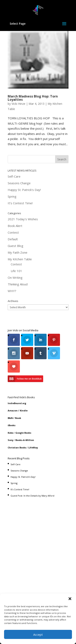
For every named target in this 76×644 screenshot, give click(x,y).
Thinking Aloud (18, 284)
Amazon (13, 410)
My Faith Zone (18, 252)
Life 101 (16, 271)
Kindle (24, 410)
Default (13, 239)
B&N (10, 418)
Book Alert (15, 226)
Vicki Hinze (18, 104)
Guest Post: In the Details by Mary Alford (32, 496)
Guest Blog (16, 246)
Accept (38, 634)
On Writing (15, 278)
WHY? (12, 291)
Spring (12, 196)
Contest (13, 232)
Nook (18, 418)
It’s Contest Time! (20, 203)
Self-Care (14, 176)
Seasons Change (19, 183)
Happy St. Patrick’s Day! (24, 190)
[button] (70, 599)
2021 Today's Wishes (23, 219)
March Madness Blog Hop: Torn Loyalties (33, 98)
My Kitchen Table (20, 259)
